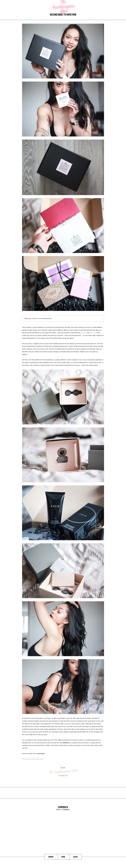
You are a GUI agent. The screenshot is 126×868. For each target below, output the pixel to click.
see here (93, 333)
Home (63, 857)
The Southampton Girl (63, 771)
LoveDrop (84, 333)
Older (75, 857)
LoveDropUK (41, 754)
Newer (51, 857)
